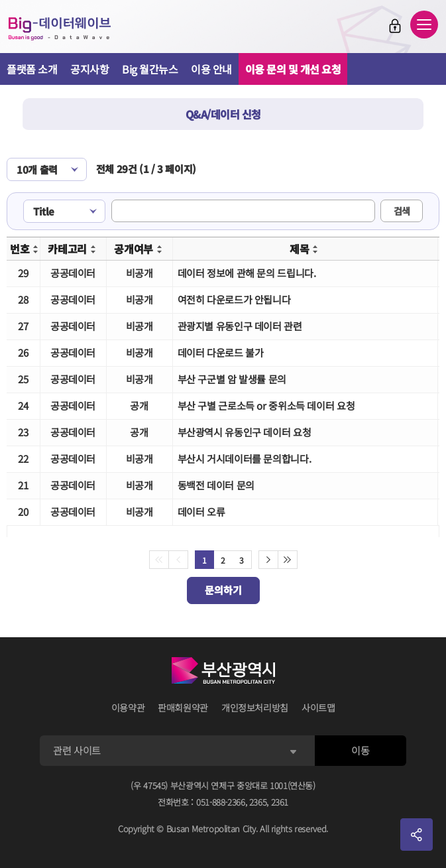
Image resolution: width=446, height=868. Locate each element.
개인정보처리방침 (255, 708)
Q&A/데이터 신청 (223, 114)
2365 (258, 802)
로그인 (395, 26)
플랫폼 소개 (32, 69)
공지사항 (89, 69)
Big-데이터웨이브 (60, 29)
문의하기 (223, 590)
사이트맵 (318, 708)
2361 (280, 802)
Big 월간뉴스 (150, 69)
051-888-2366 (221, 802)
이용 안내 (211, 69)
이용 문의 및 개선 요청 (293, 69)
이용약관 (128, 708)
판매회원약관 (183, 708)
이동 (360, 750)
